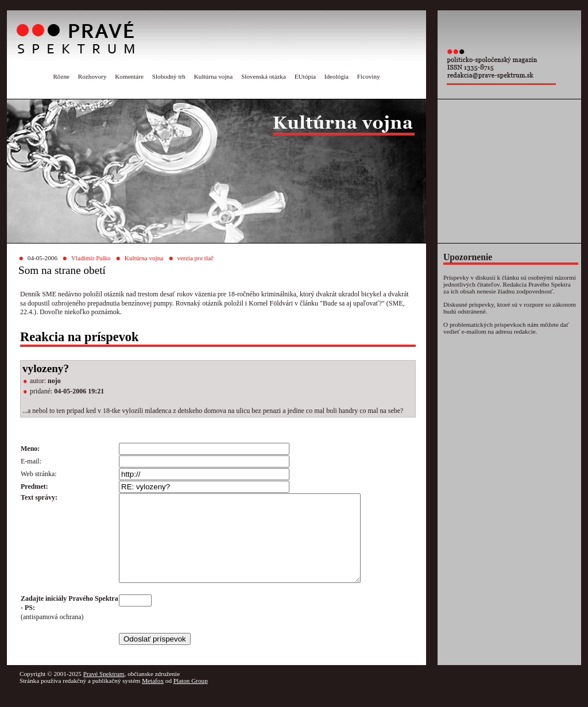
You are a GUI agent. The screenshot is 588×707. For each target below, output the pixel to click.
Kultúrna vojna (213, 76)
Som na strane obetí (62, 270)
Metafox (153, 698)
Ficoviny (369, 76)
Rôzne (61, 76)
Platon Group (191, 698)
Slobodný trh (169, 76)
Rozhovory (92, 76)
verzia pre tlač (195, 258)
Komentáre (129, 76)
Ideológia (336, 76)
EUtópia (305, 76)
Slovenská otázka (264, 76)
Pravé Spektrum (104, 691)
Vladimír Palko (91, 258)
